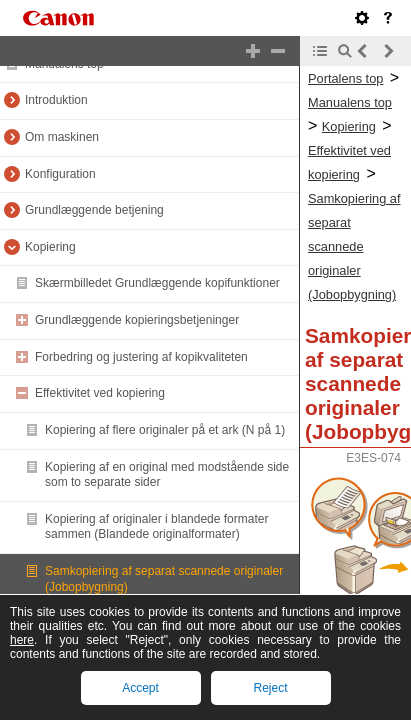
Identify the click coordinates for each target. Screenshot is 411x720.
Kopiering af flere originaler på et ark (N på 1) (165, 430)
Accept (140, 688)
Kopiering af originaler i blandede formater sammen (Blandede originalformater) (156, 527)
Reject (270, 688)
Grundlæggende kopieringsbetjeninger (137, 320)
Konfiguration (60, 174)
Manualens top (350, 102)
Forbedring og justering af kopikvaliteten (141, 357)
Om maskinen (62, 137)
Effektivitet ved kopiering (100, 393)
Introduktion (56, 100)
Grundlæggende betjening (94, 210)
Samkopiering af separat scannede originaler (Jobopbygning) (354, 246)
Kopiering (50, 247)
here (22, 640)
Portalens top (345, 78)
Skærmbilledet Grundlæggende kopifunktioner (157, 283)
